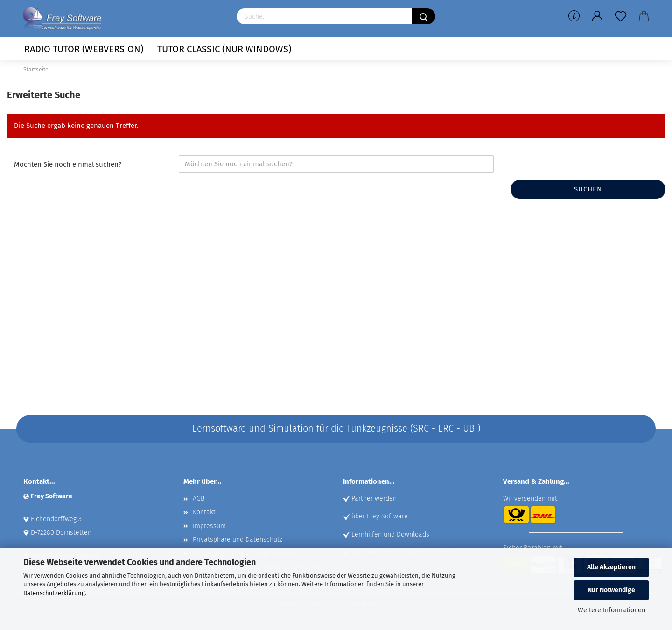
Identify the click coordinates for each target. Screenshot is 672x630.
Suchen (588, 189)
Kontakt (204, 512)
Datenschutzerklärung (54, 593)
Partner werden (374, 499)
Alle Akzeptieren (611, 567)
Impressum (209, 526)
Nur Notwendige (611, 590)
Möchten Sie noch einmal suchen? (68, 164)
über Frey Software (380, 516)
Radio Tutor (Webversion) (84, 49)
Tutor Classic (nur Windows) (224, 49)
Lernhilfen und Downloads (390, 534)
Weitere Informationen (612, 610)
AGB (199, 499)
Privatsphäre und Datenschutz (238, 540)
